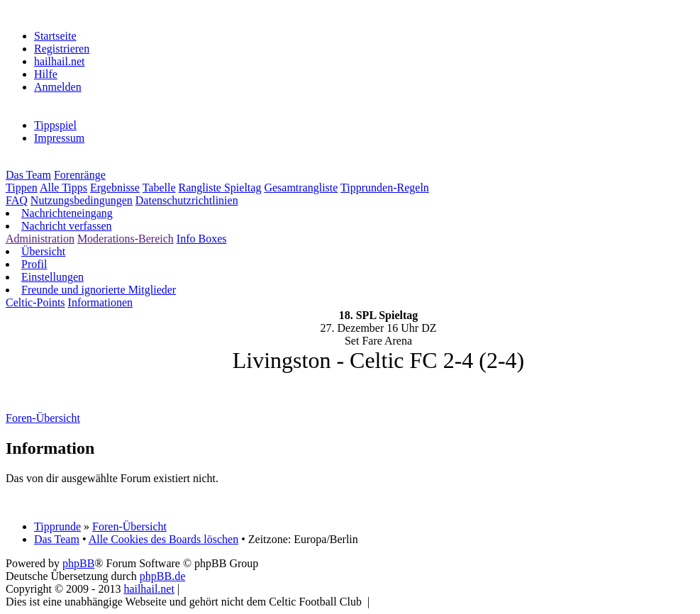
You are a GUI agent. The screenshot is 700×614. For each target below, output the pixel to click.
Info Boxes (202, 239)
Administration (40, 239)
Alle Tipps (63, 188)
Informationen (101, 302)
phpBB (78, 563)
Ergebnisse (115, 188)
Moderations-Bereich (126, 239)
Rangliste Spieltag (220, 188)
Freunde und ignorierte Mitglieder (99, 290)
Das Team (28, 175)
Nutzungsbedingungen (82, 200)
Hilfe (46, 74)
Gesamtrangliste (301, 188)
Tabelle (159, 188)
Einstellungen (52, 277)
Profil (34, 264)
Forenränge (80, 175)
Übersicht (43, 251)
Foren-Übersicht (129, 526)
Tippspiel (55, 125)
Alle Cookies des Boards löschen (164, 539)
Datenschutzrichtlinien (187, 200)
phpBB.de (162, 576)
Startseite (55, 36)
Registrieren (62, 49)
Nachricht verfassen (67, 226)
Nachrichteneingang (67, 213)
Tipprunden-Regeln (385, 188)
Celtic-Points (35, 302)
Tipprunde (57, 526)
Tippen (22, 188)
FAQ (17, 200)
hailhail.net (60, 61)
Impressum (59, 138)
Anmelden (58, 87)
